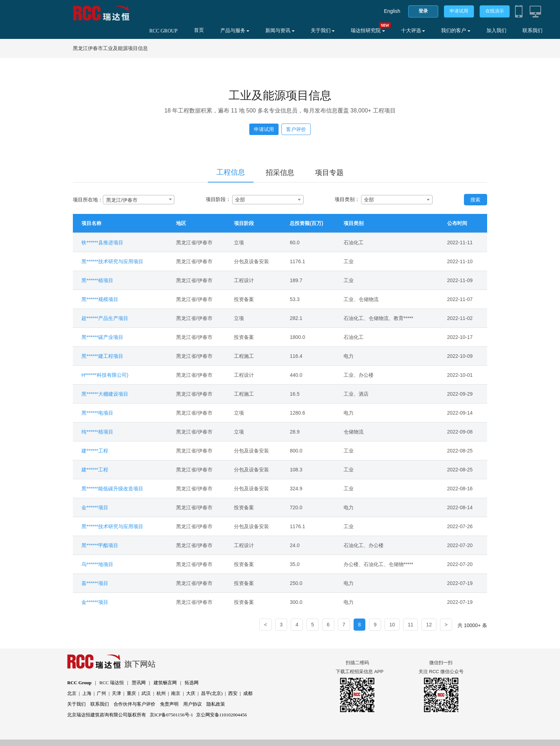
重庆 (131, 693)
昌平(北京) (212, 693)
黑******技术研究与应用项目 (112, 261)
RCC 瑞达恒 (111, 683)
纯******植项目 (97, 432)
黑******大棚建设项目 (105, 394)
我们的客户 (456, 31)
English (392, 11)
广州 (101, 693)
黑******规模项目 (100, 299)
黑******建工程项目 (102, 356)
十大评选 (413, 31)
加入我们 (496, 31)
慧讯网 (139, 683)
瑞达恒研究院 (368, 31)
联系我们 (532, 31)
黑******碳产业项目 (102, 337)
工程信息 (231, 172)
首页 (199, 30)
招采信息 (280, 172)
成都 (248, 693)
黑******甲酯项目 (100, 545)
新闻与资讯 (280, 31)
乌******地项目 (97, 564)
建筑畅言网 (165, 683)
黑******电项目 (97, 413)
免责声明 (169, 704)
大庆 (191, 693)
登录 (423, 11)
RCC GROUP (163, 31)
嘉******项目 (95, 583)
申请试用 (459, 11)
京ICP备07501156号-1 (171, 715)
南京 (176, 693)
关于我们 (323, 31)
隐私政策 (216, 704)
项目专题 (329, 172)
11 (411, 625)
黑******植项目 (97, 280)
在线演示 (495, 11)
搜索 (475, 200)
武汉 (146, 693)
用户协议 (192, 704)
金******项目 (95, 507)
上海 (87, 693)
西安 (233, 693)
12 (429, 625)
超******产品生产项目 (105, 318)
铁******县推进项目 (102, 242)
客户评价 (296, 129)
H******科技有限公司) (105, 375)
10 (392, 625)
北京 (72, 693)
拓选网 (192, 683)
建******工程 (95, 451)
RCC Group (79, 683)
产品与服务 (235, 31)
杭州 (161, 693)
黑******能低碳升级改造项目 (112, 489)
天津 (116, 693)
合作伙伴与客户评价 (134, 704)
